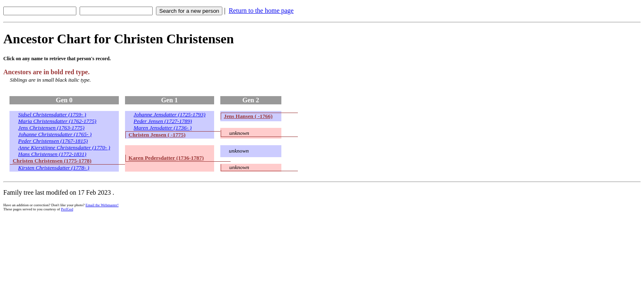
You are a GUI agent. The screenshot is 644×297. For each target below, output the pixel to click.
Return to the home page (261, 11)
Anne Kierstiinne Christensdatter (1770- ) (64, 147)
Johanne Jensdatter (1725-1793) (170, 114)
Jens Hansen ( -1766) (248, 116)
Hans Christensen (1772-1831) (52, 154)
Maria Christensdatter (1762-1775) (57, 121)
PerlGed (67, 209)
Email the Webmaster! (102, 205)
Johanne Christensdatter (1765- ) (55, 134)
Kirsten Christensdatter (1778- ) (54, 168)
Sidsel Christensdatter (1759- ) (52, 114)
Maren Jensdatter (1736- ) (163, 128)
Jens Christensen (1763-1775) (51, 128)
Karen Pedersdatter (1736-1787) (166, 158)
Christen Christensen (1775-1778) (52, 161)
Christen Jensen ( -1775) (157, 135)
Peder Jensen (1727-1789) (163, 121)
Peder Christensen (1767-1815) (53, 141)
